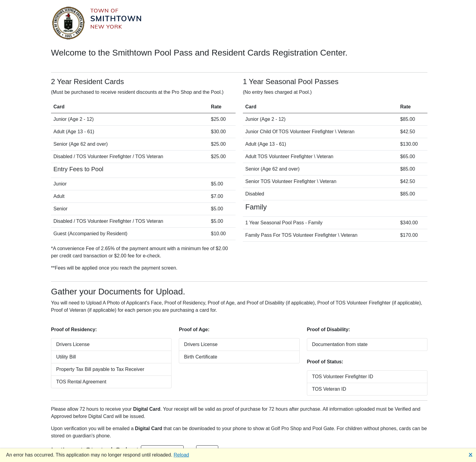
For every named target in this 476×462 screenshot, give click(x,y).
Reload (181, 455)
